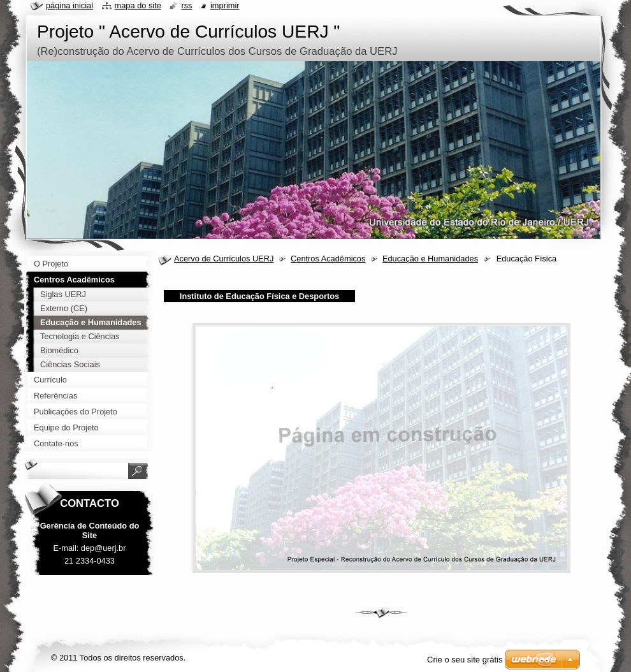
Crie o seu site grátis (465, 660)
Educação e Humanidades (430, 259)
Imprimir (225, 5)
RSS (186, 5)
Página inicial (69, 5)
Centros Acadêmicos (328, 259)
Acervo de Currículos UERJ (224, 259)
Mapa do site (138, 5)
